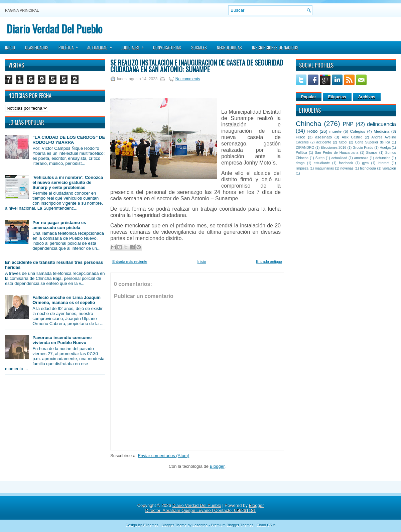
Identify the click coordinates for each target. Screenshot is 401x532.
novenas (347, 168)
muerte (336, 131)
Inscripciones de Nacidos (275, 47)
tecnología (368, 168)
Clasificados (37, 47)
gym (366, 163)
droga (300, 163)
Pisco (301, 137)
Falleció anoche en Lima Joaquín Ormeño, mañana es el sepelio (66, 300)
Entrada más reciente (130, 261)
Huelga (385, 148)
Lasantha (200, 525)
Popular (309, 97)
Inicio (10, 47)
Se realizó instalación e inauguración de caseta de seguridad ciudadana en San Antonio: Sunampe (197, 66)
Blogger (217, 466)
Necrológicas (229, 47)
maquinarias (325, 168)
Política (70, 45)
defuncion (383, 158)
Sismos (372, 153)
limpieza (302, 168)
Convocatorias (167, 47)
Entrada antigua (269, 261)
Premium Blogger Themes (232, 525)
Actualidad (102, 45)
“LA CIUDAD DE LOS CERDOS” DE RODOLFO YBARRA (69, 140)
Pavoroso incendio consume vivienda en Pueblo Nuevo (62, 340)
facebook (346, 163)
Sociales (199, 47)
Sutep (320, 158)
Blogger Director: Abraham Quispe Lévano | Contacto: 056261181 (205, 508)
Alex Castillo (352, 137)
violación (389, 168)
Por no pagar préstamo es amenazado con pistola (59, 225)
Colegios (357, 131)
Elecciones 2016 (334, 148)
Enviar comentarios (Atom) (163, 456)
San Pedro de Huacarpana (337, 153)
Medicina (381, 131)
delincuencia (381, 124)
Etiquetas (337, 97)
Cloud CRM (266, 525)
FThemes (151, 525)
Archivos (367, 97)
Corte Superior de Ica (372, 142)
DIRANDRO (305, 148)
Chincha (308, 124)
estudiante (322, 163)
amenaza (361, 158)
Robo (312, 131)
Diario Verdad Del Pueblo (54, 29)
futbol (343, 142)
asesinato (323, 137)
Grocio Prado (363, 148)
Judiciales (135, 45)
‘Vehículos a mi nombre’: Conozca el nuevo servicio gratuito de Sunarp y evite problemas (68, 182)
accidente (324, 142)
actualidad (339, 158)
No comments (188, 79)
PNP (348, 124)
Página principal (22, 10)
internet (383, 163)
